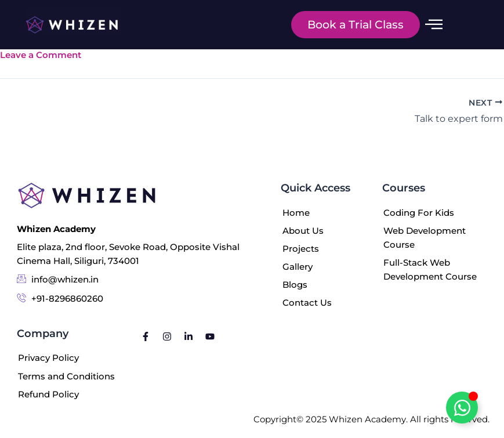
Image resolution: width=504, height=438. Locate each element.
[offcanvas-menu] (434, 25)
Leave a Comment (41, 55)
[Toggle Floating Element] (462, 408)
